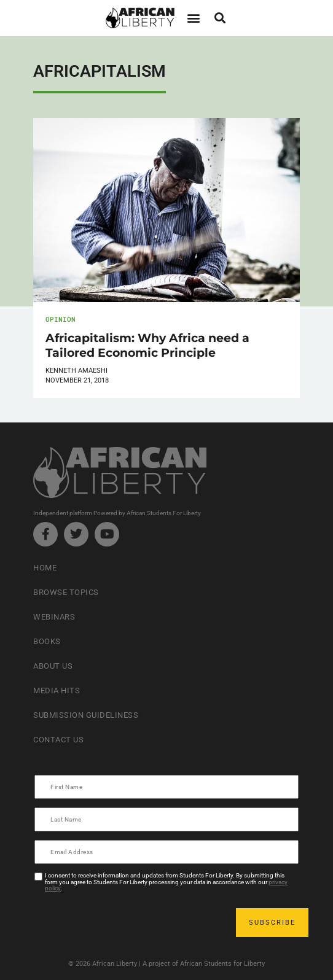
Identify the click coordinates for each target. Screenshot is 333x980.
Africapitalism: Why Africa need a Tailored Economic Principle (147, 345)
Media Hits (57, 690)
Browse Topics (66, 592)
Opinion (61, 319)
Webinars (54, 617)
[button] (193, 18)
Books (47, 641)
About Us (53, 666)
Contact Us (58, 740)
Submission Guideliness (86, 715)
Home (45, 568)
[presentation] (129, 922)
